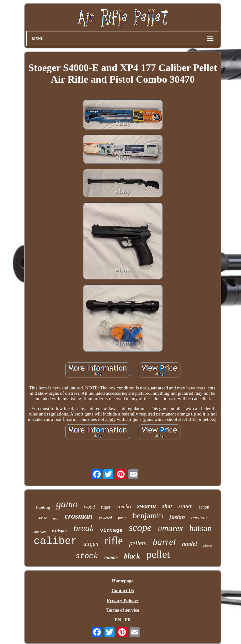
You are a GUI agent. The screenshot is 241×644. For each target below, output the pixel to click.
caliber (55, 541)
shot (167, 506)
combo (124, 506)
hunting (43, 507)
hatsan (201, 528)
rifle (114, 541)
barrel (164, 542)
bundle (111, 558)
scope (140, 527)
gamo (67, 504)
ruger (106, 507)
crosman (79, 516)
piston (208, 545)
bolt (56, 519)
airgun (91, 544)
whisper (60, 531)
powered (105, 518)
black (132, 556)
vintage (111, 530)
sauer (185, 506)
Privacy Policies (123, 600)
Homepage (123, 581)
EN (118, 620)
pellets (138, 543)
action (204, 507)
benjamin (148, 516)
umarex (170, 528)
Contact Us (123, 591)
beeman (199, 517)
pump (122, 518)
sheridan (40, 532)
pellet (158, 554)
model (190, 544)
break (84, 528)
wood (90, 507)
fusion (177, 517)
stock (87, 556)
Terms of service (123, 610)
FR (128, 620)
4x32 (43, 518)
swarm (147, 506)
